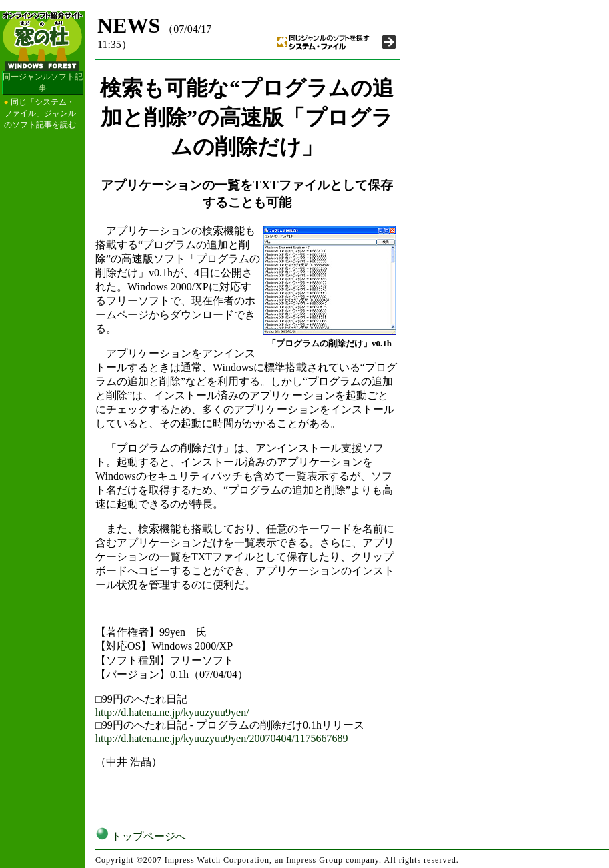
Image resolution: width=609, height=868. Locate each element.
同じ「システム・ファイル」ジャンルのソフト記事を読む (40, 113)
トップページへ (141, 836)
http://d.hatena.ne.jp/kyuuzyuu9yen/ (172, 712)
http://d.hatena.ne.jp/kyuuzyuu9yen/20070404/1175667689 (221, 738)
